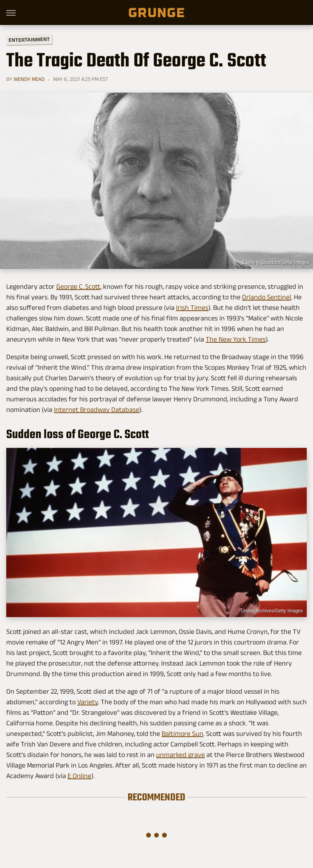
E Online (79, 776)
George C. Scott (78, 286)
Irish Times (192, 308)
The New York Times (236, 339)
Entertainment (29, 40)
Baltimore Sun (182, 734)
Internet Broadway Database (97, 410)
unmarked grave (181, 755)
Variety (88, 702)
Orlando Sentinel (267, 297)
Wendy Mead (29, 79)
